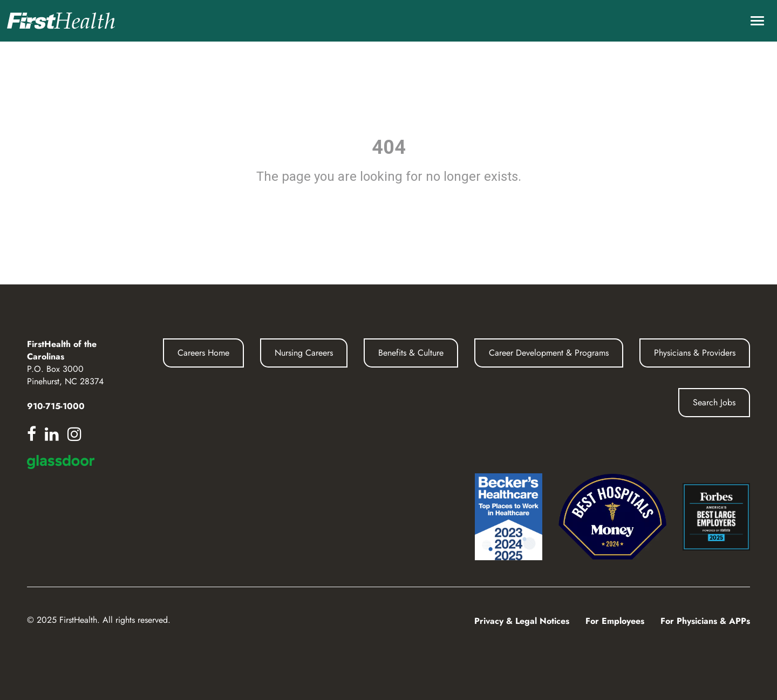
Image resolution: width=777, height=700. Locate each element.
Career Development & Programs (549, 353)
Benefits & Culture (411, 353)
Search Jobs (714, 402)
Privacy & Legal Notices (522, 621)
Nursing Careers (304, 353)
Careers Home (203, 353)
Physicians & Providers (695, 353)
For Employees (615, 621)
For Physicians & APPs (705, 621)
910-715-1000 (56, 406)
